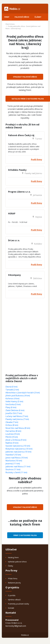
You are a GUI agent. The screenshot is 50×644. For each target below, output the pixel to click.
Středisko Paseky (17, 170)
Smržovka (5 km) (13, 404)
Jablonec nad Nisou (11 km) (18, 466)
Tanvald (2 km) (12, 390)
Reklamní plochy (14, 583)
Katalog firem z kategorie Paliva (28, 99)
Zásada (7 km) (12, 422)
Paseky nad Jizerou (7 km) (17, 419)
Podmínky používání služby (18, 604)
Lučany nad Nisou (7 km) (17, 416)
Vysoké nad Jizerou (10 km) (18, 446)
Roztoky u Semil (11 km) (16, 472)
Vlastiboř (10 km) (13, 455)
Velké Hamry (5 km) (14, 401)
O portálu (12, 595)
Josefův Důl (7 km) (14, 413)
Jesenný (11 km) (13, 464)
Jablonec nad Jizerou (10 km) (18, 452)
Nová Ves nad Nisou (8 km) (18, 428)
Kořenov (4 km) (12, 398)
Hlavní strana (10, 24)
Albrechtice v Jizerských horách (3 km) (23, 393)
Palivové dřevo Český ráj (21, 135)
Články (38, 17)
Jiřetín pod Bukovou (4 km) (18, 396)
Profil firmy (36, 160)
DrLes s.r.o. (14, 240)
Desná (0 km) (11, 387)
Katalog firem (13, 557)
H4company (14, 275)
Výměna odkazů (14, 600)
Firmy (7, 17)
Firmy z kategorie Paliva (25, 535)
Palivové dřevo (22, 17)
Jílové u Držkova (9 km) (16, 440)
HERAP (12, 213)
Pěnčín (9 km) (12, 437)
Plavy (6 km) (11, 407)
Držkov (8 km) (12, 425)
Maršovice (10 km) (14, 461)
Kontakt (11, 608)
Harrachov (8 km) (13, 431)
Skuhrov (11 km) (13, 469)
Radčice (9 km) (12, 443)
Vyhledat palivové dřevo (25, 77)
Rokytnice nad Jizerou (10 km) (19, 449)
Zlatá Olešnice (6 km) (15, 410)
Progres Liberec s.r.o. (19, 192)
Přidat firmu (13, 579)
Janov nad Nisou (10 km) (17, 458)
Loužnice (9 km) (13, 434)
